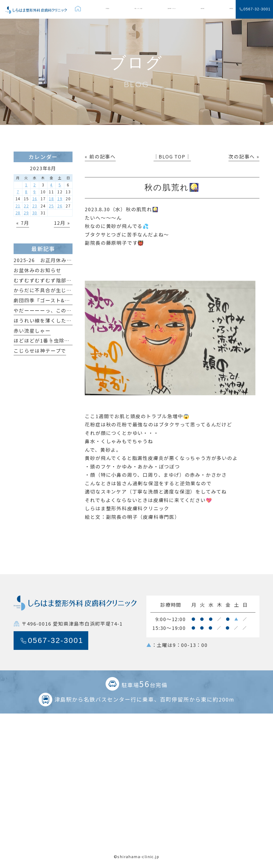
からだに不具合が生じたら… (48, 290)
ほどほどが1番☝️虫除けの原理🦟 (53, 340)
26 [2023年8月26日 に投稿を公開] (60, 206)
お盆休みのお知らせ (37, 270)
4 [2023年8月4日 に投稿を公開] (51, 185)
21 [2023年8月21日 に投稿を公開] (18, 206)
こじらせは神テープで (40, 351)
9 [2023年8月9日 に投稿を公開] (35, 192)
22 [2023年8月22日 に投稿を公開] (26, 206)
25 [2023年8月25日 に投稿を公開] (51, 206)
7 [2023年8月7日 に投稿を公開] (18, 192)
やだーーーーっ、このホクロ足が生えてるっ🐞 (69, 310)
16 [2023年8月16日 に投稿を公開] (35, 199)
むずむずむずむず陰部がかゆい (51, 280)
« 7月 (23, 223)
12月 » (62, 223)
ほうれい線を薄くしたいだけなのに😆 (59, 320)
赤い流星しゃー (32, 331)
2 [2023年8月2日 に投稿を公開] (35, 185)
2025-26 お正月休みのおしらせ (53, 260)
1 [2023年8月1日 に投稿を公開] (26, 185)
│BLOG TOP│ (172, 156)
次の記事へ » (244, 156)
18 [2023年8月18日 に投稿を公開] (51, 199)
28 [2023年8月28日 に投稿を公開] (18, 213)
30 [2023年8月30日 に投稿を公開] (35, 213)
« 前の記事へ (100, 156)
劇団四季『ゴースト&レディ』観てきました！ (68, 300)
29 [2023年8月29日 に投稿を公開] (26, 213)
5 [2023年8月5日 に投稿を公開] (60, 185)
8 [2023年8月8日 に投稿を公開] (26, 192)
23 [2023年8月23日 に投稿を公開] (35, 206)
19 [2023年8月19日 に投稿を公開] (60, 199)
